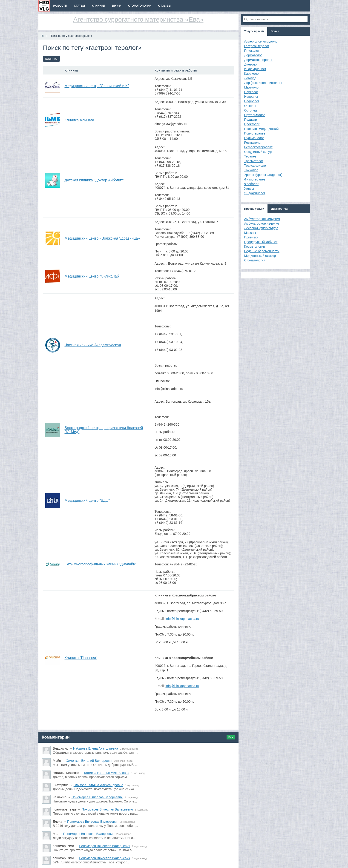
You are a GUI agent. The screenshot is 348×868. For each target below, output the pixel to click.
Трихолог (251, 170)
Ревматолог (253, 143)
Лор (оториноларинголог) (263, 83)
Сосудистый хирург (259, 152)
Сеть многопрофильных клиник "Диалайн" (101, 564)
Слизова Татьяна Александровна (98, 785)
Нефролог (252, 101)
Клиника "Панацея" (81, 658)
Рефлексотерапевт (258, 147)
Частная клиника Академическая (93, 345)
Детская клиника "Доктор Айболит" (94, 180)
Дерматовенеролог (258, 60)
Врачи (275, 31)
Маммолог (252, 87)
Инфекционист (255, 69)
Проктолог (252, 124)
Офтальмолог (255, 115)
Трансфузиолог (256, 166)
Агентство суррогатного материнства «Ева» (138, 19)
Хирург (249, 189)
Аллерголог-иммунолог (262, 41)
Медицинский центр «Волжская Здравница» (102, 238)
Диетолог (251, 64)
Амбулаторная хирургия (262, 219)
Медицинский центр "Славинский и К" (97, 86)
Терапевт (251, 156)
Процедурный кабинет (261, 242)
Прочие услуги (254, 209)
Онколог (250, 106)
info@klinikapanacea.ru (182, 619)
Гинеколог (252, 51)
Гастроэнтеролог (257, 46)
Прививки (251, 237)
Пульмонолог (254, 138)
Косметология (255, 246)
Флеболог (252, 184)
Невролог (251, 97)
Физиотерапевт (256, 179)
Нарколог (251, 92)
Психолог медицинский (262, 129)
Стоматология (255, 260)
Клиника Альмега (79, 120)
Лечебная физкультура (261, 228)
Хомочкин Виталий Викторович (89, 761)
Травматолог (254, 161)
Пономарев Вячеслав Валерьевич (97, 797)
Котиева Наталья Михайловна (107, 773)
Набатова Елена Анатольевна (96, 748)
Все (231, 737)
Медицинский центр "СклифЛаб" (92, 276)
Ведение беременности (262, 251)
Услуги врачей (254, 31)
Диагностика (280, 209)
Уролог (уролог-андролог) (263, 175)
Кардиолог (252, 74)
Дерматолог (253, 55)
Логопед (250, 78)
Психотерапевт (256, 133)
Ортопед (251, 110)
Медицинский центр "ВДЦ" (87, 500)
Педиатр (251, 120)
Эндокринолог (255, 193)
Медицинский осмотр (260, 256)
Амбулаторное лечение (262, 223)
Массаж (250, 233)
